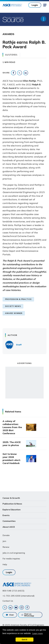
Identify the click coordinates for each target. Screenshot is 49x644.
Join (4, 541)
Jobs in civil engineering (14, 553)
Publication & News (12, 504)
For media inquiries (11, 559)
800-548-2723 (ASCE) (13, 591)
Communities (9, 521)
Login (35, 5)
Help (5, 564)
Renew (6, 547)
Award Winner (14, 313)
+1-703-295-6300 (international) (19, 596)
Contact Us (8, 601)
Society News (13, 306)
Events (6, 515)
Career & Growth (11, 498)
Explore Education (12, 510)
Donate (6, 535)
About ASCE (9, 527)
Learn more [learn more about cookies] (38, 633)
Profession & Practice (18, 299)
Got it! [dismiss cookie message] (24, 640)
